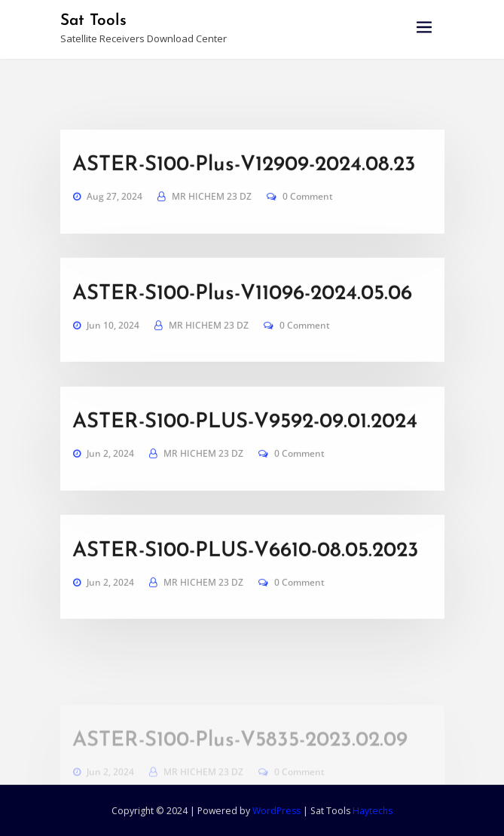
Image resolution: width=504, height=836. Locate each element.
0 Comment (308, 223)
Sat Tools (93, 21)
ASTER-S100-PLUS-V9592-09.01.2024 (245, 449)
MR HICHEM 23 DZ (212, 223)
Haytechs (373, 811)
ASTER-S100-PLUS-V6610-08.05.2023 (246, 577)
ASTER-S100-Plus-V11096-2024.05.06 (242, 320)
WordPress (276, 811)
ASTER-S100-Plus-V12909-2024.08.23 (244, 191)
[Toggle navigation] (424, 28)
